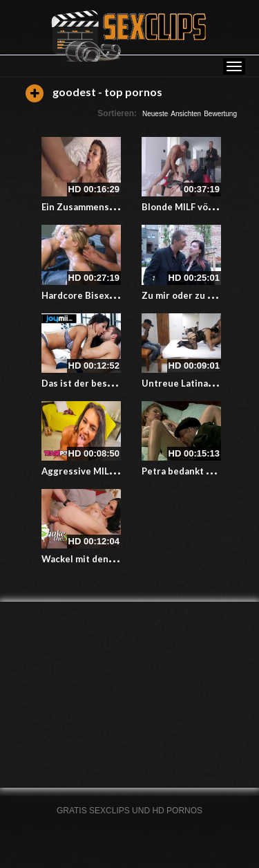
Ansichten (186, 114)
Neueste (155, 114)
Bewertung (220, 114)
